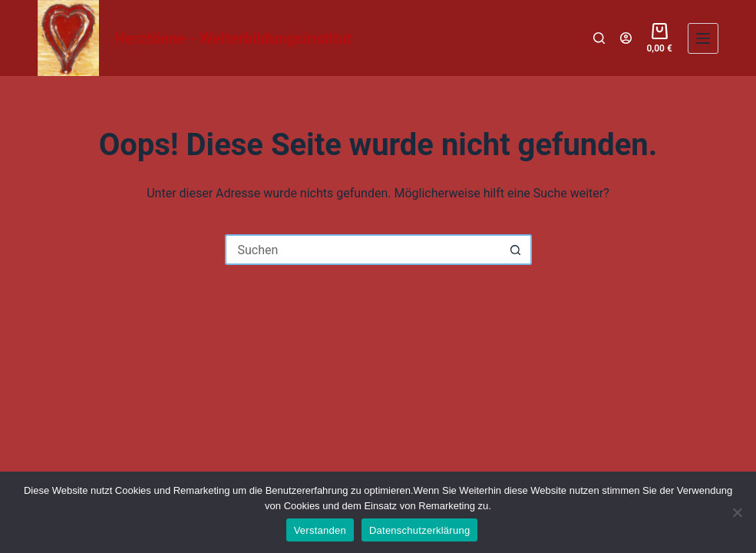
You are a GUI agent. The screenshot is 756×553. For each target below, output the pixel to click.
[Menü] (703, 38)
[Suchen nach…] (363, 250)
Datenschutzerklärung (419, 530)
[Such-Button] (517, 250)
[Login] (626, 38)
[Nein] (737, 512)
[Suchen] (599, 38)
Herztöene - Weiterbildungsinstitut (233, 38)
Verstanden (320, 530)
